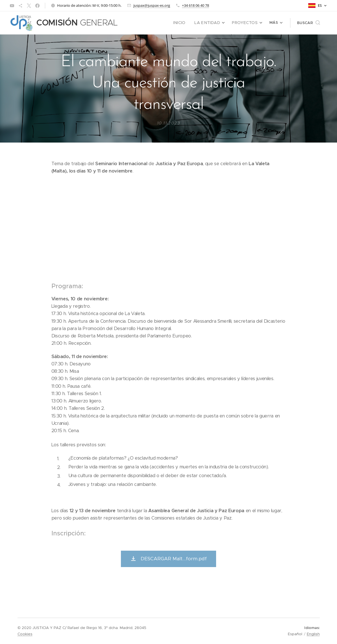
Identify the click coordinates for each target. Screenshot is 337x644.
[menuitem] (141, 23)
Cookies (25, 634)
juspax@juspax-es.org (152, 5)
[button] (309, 23)
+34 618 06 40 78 (195, 5)
